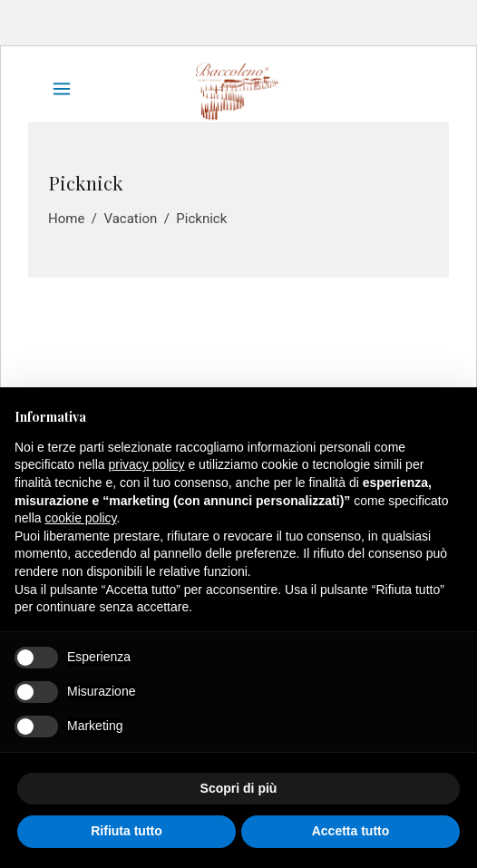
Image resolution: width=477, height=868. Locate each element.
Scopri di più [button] (239, 788)
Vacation (130, 219)
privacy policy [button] (147, 464)
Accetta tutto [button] (351, 831)
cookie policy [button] (80, 518)
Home (66, 219)
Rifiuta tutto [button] (127, 831)
